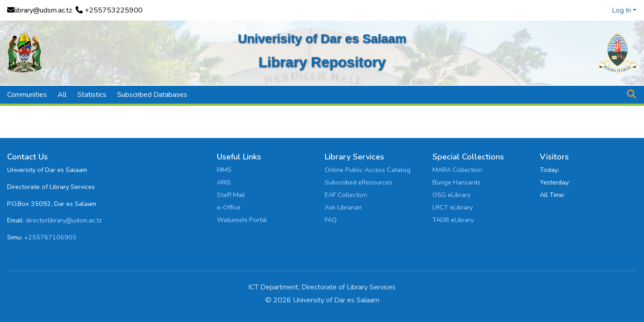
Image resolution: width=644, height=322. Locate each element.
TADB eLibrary (453, 220)
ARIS (224, 182)
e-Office (229, 207)
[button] (631, 95)
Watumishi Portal (242, 220)
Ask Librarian (343, 207)
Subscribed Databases (152, 95)
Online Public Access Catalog (368, 170)
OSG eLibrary (451, 195)
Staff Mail (231, 195)
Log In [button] (622, 10)
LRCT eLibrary (453, 207)
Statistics (92, 95)
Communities (27, 95)
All (62, 95)
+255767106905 (50, 237)
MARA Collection (457, 170)
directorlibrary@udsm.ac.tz (64, 220)
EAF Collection (346, 195)
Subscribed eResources (358, 182)
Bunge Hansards (456, 182)
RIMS (224, 170)
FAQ (331, 220)
